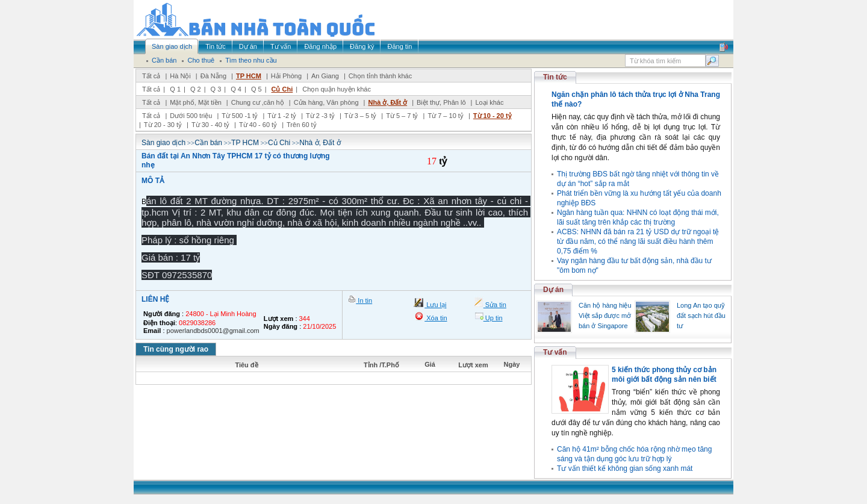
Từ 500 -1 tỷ (240, 116)
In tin (364, 300)
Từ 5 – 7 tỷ (402, 116)
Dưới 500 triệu (191, 116)
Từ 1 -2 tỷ (282, 116)
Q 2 (196, 89)
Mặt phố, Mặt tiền (196, 102)
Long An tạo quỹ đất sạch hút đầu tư (701, 316)
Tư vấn (555, 352)
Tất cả (151, 76)
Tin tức (555, 77)
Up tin (493, 318)
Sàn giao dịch (163, 143)
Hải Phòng (286, 76)
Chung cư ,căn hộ (258, 102)
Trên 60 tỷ (302, 125)
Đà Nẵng (213, 76)
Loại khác (489, 102)
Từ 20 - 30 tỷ (163, 125)
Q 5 (256, 89)
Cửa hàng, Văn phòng (326, 102)
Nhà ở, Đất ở (387, 102)
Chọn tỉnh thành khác (380, 76)
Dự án (553, 290)
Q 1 (175, 89)
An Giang (325, 76)
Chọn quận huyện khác (337, 89)
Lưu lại (435, 305)
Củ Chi (282, 89)
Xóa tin (436, 318)
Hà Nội (180, 76)
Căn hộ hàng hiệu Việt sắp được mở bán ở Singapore (605, 316)
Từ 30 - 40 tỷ (210, 125)
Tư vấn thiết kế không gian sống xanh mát (625, 468)
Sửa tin (495, 305)
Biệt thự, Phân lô (441, 102)
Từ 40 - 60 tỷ (258, 125)
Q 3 (216, 89)
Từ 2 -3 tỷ (320, 116)
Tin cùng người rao (176, 349)
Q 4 (236, 89)
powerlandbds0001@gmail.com (213, 331)
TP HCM (249, 76)
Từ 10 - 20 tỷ (493, 116)
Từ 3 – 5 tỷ (360, 116)
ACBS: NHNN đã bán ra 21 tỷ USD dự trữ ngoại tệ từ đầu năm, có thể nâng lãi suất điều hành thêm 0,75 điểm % (638, 241)
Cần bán (208, 143)
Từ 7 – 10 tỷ (445, 116)
